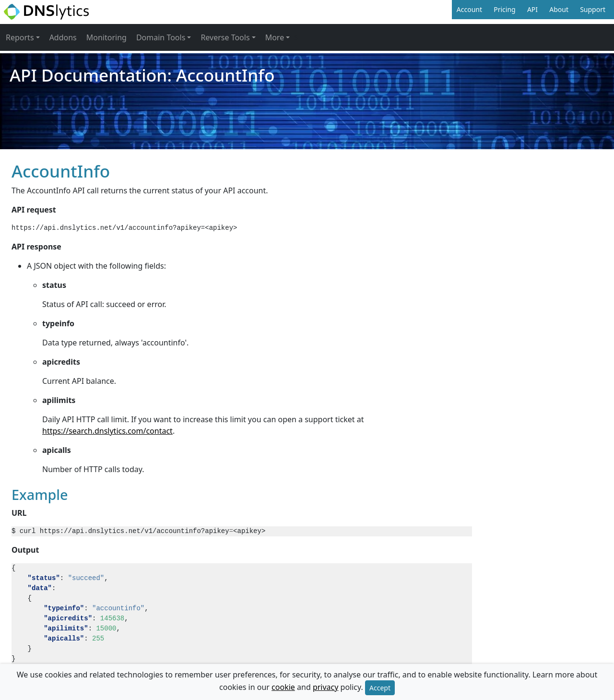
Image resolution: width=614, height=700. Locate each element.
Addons (63, 37)
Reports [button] (20, 37)
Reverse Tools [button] (225, 37)
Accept (380, 688)
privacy (326, 687)
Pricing (504, 9)
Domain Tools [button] (161, 37)
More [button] (275, 37)
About (559, 9)
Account (469, 9)
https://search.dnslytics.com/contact (107, 431)
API (532, 9)
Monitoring (106, 37)
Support (593, 9)
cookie (283, 687)
